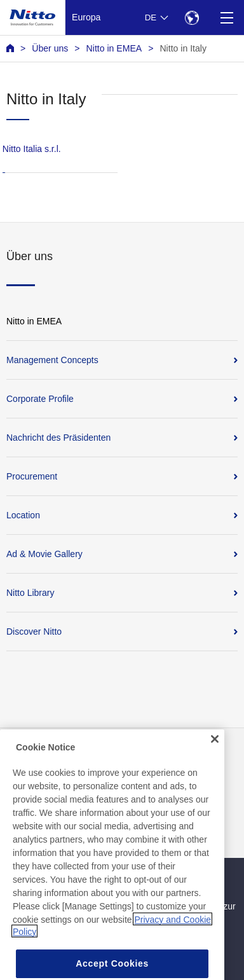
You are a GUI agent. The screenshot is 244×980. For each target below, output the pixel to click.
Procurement (32, 476)
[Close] (215, 752)
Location (23, 515)
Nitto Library (30, 593)
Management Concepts (52, 360)
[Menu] (227, 17)
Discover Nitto (34, 631)
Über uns (50, 48)
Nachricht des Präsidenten (58, 438)
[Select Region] (192, 17)
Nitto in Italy (183, 48)
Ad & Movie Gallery (44, 554)
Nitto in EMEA (114, 48)
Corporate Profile (40, 399)
